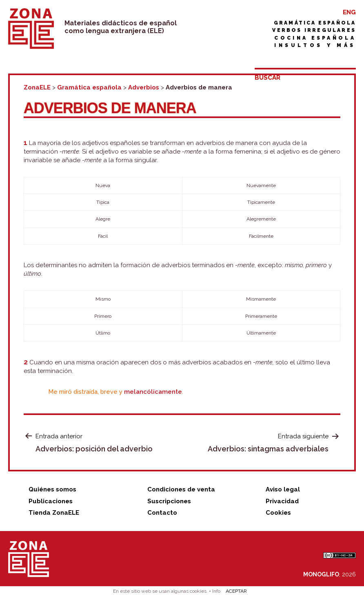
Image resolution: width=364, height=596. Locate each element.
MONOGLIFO (321, 574)
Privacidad (282, 501)
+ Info (215, 591)
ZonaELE (37, 87)
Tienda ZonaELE (54, 513)
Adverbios (144, 87)
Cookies (278, 513)
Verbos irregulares (314, 30)
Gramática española (315, 23)
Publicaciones (51, 501)
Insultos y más (315, 45)
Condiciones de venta (181, 489)
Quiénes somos (52, 489)
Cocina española (315, 38)
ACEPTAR (236, 591)
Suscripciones (169, 501)
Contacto (162, 513)
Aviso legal (283, 489)
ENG (349, 12)
